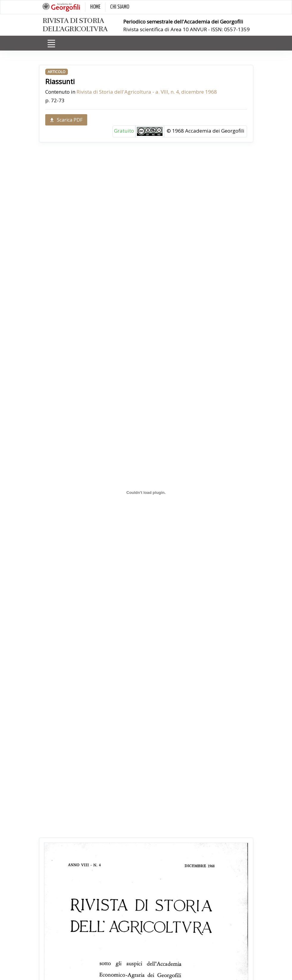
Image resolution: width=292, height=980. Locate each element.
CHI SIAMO (120, 7)
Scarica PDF (66, 120)
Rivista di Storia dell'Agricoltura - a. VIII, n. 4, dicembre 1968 (147, 92)
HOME (95, 7)
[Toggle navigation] (51, 43)
